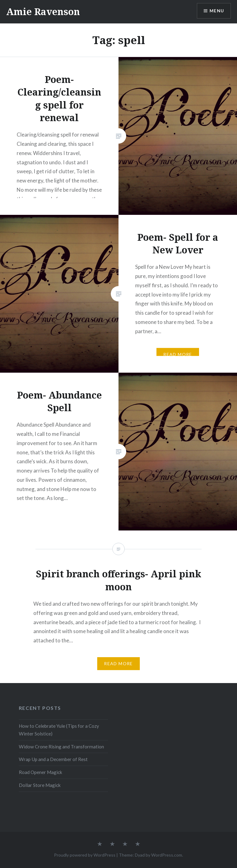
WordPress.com (167, 855)
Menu (217, 11)
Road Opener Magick (41, 772)
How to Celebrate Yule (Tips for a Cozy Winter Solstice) (59, 730)
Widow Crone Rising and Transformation (61, 747)
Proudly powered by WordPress (85, 855)
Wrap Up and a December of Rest (53, 759)
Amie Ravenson (43, 12)
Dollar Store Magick (40, 785)
